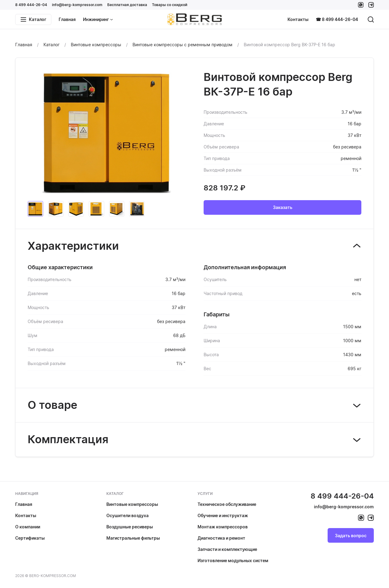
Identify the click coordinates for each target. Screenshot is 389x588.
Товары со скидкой (170, 5)
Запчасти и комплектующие (227, 549)
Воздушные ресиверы (130, 527)
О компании (28, 527)
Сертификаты (30, 538)
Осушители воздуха (127, 515)
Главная (67, 19)
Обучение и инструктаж (223, 515)
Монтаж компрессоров (223, 527)
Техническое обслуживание (227, 504)
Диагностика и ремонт (221, 538)
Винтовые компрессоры (132, 504)
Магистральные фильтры (133, 538)
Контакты (298, 19)
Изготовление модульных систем (233, 560)
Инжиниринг (98, 19)
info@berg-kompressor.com (77, 5)
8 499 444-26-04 (31, 5)
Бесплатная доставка (127, 5)
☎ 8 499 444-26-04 (337, 19)
